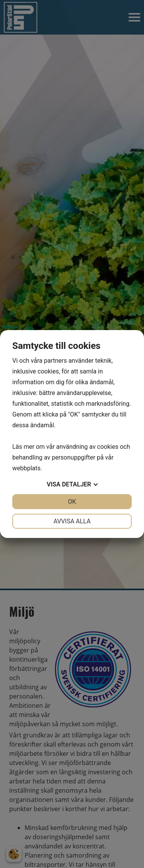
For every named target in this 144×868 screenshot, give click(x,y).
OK (72, 502)
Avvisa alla (72, 521)
